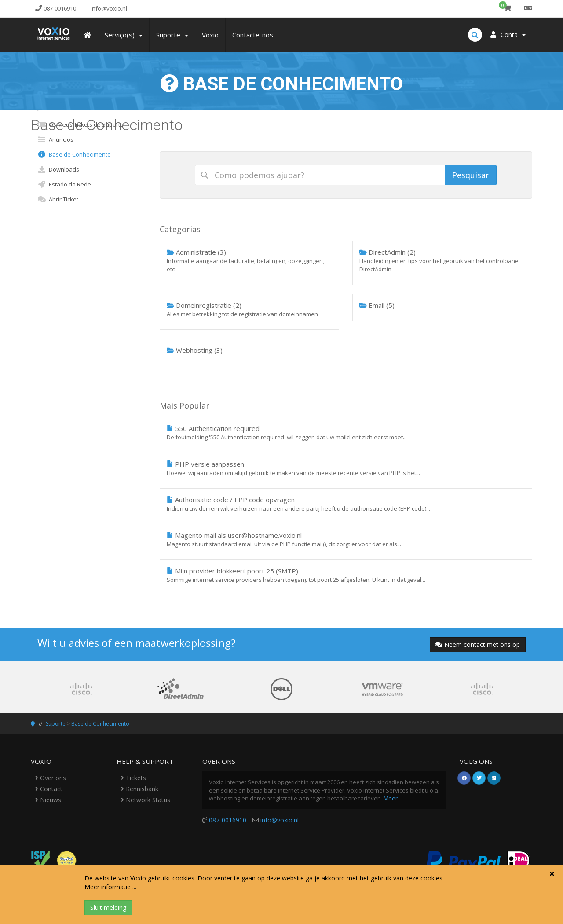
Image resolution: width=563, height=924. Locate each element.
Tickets (133, 778)
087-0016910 (228, 820)
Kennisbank (140, 789)
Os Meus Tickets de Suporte (80, 124)
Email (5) (377, 305)
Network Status (146, 800)
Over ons (51, 778)
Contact (49, 789)
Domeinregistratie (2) (250, 310)
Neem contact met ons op (478, 645)
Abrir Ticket (58, 199)
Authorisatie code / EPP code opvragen (346, 504)
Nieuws (48, 800)
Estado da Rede (64, 184)
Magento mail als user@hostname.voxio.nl (346, 540)
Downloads (58, 169)
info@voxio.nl (280, 820)
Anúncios (55, 139)
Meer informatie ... (110, 887)
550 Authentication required (346, 433)
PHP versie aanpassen (346, 468)
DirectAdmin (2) (442, 261)
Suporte (56, 724)
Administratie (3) (250, 261)
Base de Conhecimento (74, 154)
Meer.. (392, 798)
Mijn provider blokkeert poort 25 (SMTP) (346, 575)
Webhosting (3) (195, 350)
